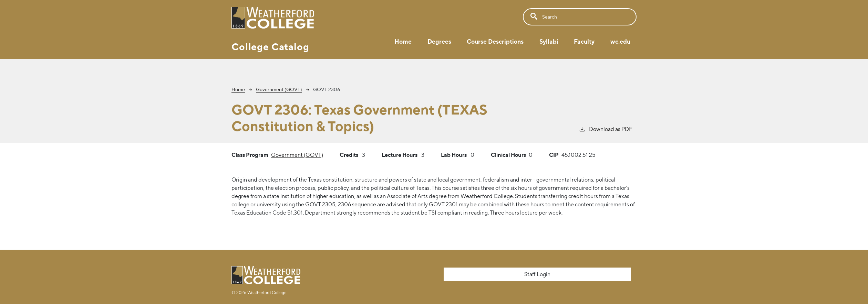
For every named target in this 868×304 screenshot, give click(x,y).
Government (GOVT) (279, 89)
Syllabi (549, 41)
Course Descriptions (495, 41)
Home (403, 41)
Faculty (584, 41)
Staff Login (537, 274)
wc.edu (620, 41)
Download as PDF (606, 129)
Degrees (439, 41)
